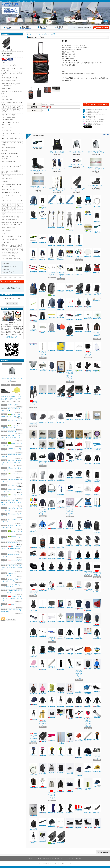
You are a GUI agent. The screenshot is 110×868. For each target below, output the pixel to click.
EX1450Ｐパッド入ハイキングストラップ (79, 328)
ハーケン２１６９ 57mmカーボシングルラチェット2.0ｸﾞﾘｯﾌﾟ (88, 303)
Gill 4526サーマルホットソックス (61, 808)
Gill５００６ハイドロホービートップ (97, 331)
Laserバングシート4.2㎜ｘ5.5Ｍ (88, 631)
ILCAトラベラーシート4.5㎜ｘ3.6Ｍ (61, 738)
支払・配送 (38, 858)
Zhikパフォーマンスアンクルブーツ (70, 823)
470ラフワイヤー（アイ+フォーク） (33, 769)
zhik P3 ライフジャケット (97, 268)
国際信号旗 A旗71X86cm (52, 808)
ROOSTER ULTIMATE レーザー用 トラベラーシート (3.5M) (79, 669)
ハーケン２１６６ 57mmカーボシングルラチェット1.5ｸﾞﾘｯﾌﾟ (79, 303)
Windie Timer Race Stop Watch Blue (33, 751)
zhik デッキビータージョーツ (43, 202)
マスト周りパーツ (7, 230)
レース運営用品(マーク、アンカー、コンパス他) (11, 186)
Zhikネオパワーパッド (14, 543)
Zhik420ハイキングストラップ (61, 391)
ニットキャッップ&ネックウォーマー (12, 139)
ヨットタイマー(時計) (8, 148)
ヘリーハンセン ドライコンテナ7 (88, 784)
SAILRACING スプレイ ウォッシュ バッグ (61, 584)
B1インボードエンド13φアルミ (97, 416)
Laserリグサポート (97, 445)
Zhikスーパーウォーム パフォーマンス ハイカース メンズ (79, 784)
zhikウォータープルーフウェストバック (70, 769)
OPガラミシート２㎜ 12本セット (52, 315)
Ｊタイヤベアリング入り (61, 445)
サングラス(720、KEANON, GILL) (12, 81)
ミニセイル (97, 347)
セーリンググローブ (8, 130)
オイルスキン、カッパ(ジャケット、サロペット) (11, 85)
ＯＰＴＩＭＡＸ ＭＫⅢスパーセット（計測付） (52, 219)
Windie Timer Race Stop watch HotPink (43, 752)
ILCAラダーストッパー (97, 808)
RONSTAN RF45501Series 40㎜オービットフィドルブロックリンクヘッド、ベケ (43, 567)
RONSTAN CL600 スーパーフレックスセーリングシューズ (6, 393)
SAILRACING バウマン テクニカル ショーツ (34, 457)
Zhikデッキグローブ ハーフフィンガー (97, 541)
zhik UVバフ (43, 490)
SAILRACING (7, 54)
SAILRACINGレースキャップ (97, 768)
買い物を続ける (90, 117)
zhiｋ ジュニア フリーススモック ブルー (97, 664)
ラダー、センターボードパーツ (11, 239)
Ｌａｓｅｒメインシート (88, 228)
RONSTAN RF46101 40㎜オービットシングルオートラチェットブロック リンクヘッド (70, 567)
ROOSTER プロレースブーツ (70, 416)
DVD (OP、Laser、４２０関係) (11, 259)
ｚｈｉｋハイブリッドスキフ (70, 221)
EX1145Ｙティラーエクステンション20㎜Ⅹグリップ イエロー (43, 268)
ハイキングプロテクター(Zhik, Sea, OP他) (12, 92)
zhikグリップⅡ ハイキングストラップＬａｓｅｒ (52, 838)
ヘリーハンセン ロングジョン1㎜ (61, 823)
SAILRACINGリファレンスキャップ (88, 768)
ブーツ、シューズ (7, 127)
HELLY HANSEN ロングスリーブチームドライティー (12, 549)
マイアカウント (88, 28)
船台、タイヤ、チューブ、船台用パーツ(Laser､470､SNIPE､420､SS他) (12, 246)
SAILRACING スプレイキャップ (79, 445)
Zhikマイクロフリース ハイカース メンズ (33, 837)
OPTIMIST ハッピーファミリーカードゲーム (61, 604)
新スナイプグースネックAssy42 (43, 445)
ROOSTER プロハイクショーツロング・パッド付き (79, 526)
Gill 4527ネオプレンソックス (70, 808)
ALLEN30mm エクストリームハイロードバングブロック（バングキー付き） (88, 689)
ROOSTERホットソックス (97, 367)
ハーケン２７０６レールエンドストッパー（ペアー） (61, 650)
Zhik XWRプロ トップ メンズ (33, 201)
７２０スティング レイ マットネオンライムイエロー (33, 239)
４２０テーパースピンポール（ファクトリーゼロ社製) (97, 713)
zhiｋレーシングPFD (52, 768)
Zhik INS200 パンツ (43, 304)
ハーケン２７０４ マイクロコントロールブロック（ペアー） (70, 650)
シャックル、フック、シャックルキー (12, 201)
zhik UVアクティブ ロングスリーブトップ (43, 507)
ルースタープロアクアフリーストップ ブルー (43, 524)
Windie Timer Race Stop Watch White (70, 751)
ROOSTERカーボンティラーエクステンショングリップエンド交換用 (88, 718)
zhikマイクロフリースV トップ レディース (52, 240)
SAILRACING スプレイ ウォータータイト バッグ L (43, 586)
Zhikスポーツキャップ (43, 417)
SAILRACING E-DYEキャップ (52, 555)
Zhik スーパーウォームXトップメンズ (97, 633)
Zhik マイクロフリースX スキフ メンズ (43, 665)
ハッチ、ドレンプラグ (8, 227)
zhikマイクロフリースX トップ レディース (61, 240)
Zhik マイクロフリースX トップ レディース (97, 702)
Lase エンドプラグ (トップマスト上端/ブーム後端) (52, 604)
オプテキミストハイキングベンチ (43, 215)
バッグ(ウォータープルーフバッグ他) (12, 74)
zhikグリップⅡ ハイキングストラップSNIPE (61, 837)
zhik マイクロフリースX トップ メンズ (79, 702)
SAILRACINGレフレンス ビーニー (61, 555)
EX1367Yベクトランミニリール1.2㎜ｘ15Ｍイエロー (97, 650)
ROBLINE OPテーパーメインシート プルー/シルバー (38, 183)
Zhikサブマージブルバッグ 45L (33, 541)
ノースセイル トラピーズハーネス (57, 164)
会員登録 (80, 28)
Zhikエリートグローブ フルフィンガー (70, 541)
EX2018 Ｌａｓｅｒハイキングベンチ (61, 271)
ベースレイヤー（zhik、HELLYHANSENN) (9, 119)
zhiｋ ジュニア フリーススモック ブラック (33, 689)
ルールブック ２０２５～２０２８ (61, 368)
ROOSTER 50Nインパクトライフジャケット (70, 604)
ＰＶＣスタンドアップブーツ (61, 434)
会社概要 (7, 264)
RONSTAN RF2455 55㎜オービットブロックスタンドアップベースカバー (88, 751)
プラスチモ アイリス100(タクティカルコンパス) (77, 162)
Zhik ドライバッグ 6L (61, 541)
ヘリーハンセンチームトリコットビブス (88, 606)
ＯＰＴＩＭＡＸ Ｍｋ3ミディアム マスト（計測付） (79, 688)
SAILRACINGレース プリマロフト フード (61, 785)
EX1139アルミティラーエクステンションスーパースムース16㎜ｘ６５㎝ (43, 632)
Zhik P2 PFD (79, 202)
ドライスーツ (6, 96)
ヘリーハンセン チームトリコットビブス (52, 328)
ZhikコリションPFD (61, 768)
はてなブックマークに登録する (95, 122)
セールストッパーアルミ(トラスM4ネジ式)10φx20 (43, 390)
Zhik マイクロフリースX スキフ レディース (33, 715)
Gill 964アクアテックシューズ (97, 688)
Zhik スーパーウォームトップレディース (43, 702)
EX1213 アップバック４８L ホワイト (52, 618)
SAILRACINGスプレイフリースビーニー (79, 770)
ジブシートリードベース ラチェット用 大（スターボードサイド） (79, 390)
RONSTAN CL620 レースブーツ (38, 165)
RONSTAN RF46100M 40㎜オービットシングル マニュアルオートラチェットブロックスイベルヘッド (61, 567)
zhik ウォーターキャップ (97, 490)
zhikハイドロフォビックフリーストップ (12, 373)
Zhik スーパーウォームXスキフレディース (61, 702)
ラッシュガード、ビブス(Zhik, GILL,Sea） (11, 111)
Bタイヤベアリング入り (97, 434)
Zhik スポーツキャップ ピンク (33, 663)
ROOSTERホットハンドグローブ (43, 809)
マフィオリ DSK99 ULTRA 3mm (79, 502)
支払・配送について (26, 28)
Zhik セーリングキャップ (88, 586)
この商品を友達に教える (93, 112)
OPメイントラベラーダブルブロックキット (61, 489)
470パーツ (5, 182)
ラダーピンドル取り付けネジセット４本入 (79, 488)
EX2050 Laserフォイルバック (43, 366)
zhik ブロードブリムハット (88, 490)
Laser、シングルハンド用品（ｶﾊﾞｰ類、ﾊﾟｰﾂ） (12, 172)
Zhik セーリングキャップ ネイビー (33, 701)
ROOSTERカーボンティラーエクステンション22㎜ (79, 714)
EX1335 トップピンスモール (70, 457)
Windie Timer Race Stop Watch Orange (97, 736)
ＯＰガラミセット (13, 432)
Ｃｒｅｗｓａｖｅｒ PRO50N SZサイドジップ (88, 268)
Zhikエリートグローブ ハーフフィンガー (79, 541)
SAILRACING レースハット (70, 585)
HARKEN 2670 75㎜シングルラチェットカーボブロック (70, 330)
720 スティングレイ (39, 143)
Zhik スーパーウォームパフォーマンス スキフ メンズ (79, 633)
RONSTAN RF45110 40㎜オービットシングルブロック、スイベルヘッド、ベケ (88, 555)
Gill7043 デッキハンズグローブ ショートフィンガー (79, 474)
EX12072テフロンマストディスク (88, 252)
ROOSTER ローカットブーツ (79, 416)
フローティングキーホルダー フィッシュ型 (70, 618)
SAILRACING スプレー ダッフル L (34, 588)
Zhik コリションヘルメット (70, 737)
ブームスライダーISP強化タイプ (43, 434)
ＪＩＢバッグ (7, 61)
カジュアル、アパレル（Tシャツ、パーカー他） (12, 69)
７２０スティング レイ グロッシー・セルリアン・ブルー (79, 316)
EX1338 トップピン (13, 405)
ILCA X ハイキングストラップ (43, 737)
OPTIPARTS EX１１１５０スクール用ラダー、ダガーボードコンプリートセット (70, 371)
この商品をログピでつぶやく (94, 124)
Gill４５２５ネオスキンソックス (88, 367)
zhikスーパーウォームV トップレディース (61, 254)
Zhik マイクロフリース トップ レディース (88, 702)
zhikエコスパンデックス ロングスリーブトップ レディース (61, 476)
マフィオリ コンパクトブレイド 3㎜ (52, 663)
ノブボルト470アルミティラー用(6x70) (88, 434)
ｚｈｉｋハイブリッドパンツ (79, 218)
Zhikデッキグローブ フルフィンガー (88, 541)
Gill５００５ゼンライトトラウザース (88, 328)
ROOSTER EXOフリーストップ (70, 524)
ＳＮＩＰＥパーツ (7, 179)
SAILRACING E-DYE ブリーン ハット (61, 618)
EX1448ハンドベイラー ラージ (88, 650)
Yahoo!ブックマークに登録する (95, 119)
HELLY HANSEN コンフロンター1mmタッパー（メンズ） (88, 618)
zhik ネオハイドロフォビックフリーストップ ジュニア (33, 632)
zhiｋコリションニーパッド (70, 714)
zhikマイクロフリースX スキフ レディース (70, 240)
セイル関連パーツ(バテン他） (11, 217)
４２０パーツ (6, 176)
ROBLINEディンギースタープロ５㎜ (97, 300)
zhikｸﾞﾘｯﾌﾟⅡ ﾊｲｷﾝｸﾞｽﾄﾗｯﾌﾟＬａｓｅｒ (79, 289)
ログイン (75, 28)
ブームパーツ (6, 233)
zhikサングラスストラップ (33, 304)
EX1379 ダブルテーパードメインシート (33, 618)
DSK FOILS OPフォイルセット (43, 717)
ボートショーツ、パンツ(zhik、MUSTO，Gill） (11, 124)
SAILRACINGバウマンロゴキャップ (79, 347)
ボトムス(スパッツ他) (8, 115)
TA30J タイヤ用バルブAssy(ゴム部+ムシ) (33, 445)
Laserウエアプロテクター (70, 487)
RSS (8, 620)
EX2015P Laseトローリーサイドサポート (43, 618)
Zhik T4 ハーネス (33, 605)
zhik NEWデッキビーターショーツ (97, 216)
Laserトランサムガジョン (88, 808)
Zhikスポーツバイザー (52, 417)
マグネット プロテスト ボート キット (70, 252)
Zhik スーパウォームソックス (52, 714)
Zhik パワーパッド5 (61, 633)
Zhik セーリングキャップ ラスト (79, 736)
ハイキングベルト (7, 44)
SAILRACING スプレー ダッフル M (97, 569)
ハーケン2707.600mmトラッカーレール (79, 650)
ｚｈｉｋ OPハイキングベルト (76, 184)
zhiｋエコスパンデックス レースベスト (43, 475)
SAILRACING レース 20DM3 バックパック (34, 783)
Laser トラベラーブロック (70, 663)
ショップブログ (43, 28)
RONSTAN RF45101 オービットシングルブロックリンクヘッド (79, 555)
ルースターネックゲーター (79, 367)
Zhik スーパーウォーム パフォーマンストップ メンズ (70, 633)
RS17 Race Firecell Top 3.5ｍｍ (61, 457)
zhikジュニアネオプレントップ (43, 288)
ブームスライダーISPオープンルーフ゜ (52, 434)
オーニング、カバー (8, 242)
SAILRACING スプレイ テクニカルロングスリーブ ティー (12, 598)
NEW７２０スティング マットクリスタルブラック (43, 239)
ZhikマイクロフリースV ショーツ (43, 254)
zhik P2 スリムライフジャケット (33, 289)
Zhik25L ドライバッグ (52, 541)
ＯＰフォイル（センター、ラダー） (11, 162)
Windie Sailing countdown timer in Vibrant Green (61, 751)
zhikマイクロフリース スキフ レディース (61, 665)
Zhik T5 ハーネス (97, 587)
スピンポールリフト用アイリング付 (33, 327)
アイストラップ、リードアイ (10, 205)
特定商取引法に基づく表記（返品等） (97, 110)
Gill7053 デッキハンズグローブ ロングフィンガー (70, 474)
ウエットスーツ (6, 89)
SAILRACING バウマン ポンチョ (70, 555)
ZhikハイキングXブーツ (88, 823)
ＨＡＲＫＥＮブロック (8, 190)
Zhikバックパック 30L (97, 527)
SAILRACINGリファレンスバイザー (88, 350)
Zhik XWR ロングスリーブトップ (52, 303)
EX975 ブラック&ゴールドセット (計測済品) (57, 184)
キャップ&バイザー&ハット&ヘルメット (12, 134)
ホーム (9, 28)
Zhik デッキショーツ (97, 289)
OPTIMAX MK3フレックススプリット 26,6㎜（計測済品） (43, 604)
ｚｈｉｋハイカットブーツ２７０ (79, 270)
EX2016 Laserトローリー (52, 270)
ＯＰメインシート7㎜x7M (52, 200)
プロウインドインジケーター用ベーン (70, 303)
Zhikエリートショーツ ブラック (88, 289)
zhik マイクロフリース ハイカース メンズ (79, 753)
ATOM (13, 620)
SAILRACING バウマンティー (79, 605)
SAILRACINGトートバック (61, 327)
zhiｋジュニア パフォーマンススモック (52, 476)
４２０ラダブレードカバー (43, 328)
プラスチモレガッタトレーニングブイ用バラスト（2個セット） (70, 507)
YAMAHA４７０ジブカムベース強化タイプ (33, 810)
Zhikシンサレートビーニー (61, 417)
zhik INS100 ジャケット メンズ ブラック (33, 824)
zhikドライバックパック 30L (52, 289)
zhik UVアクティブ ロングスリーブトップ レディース (52, 504)
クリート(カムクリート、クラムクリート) (12, 196)
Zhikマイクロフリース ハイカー (33, 396)
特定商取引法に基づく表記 (51, 858)
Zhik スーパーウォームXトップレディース (70, 702)
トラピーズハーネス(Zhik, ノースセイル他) (12, 144)
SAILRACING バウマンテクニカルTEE (88, 445)
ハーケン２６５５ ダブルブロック (61, 200)
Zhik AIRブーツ (33, 553)
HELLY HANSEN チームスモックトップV (88, 524)
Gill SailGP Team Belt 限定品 (33, 317)
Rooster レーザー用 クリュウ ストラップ (52, 585)
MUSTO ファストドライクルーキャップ (16, 393)
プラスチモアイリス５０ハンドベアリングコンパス (88, 213)
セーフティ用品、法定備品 (10, 253)
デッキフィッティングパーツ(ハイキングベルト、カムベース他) (12, 224)
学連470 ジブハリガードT (88, 315)
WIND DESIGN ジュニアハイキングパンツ (88, 200)
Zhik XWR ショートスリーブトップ (61, 304)
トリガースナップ (79, 456)
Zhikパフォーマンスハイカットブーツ (79, 823)
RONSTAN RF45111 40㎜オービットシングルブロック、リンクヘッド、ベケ (97, 555)
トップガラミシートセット (33, 344)
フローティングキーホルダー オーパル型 (79, 618)
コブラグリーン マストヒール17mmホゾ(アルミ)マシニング (52, 445)
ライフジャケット (7, 99)
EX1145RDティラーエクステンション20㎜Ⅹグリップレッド (33, 268)
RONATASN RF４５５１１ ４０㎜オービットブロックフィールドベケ (88, 390)
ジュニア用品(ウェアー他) (9, 78)
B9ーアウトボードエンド (33, 434)
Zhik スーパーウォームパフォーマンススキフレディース (52, 702)
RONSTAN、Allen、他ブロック (11, 192)
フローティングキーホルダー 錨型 (61, 347)
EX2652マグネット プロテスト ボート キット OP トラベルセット (33, 502)
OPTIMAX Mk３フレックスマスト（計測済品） (70, 347)
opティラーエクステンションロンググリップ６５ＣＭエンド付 (12, 437)
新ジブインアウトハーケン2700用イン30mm (79, 434)
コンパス (4, 151)
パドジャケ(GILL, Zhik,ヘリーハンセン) (12, 103)
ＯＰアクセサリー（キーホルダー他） (12, 167)
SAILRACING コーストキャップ (61, 503)
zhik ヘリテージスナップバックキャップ (33, 526)
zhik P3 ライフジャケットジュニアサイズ (88, 503)
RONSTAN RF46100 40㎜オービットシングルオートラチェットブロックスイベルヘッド (52, 567)
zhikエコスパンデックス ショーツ (97, 476)
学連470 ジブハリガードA (97, 315)
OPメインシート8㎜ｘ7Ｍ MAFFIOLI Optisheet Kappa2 (33, 737)
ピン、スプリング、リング (10, 208)
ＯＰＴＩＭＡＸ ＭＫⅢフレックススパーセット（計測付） (11, 462)
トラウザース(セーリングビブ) (11, 107)
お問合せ (60, 28)
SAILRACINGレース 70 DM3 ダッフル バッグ (70, 785)
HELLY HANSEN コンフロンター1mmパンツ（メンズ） (97, 620)
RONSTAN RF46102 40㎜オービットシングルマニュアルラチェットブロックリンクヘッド (79, 567)
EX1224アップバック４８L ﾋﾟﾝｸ (52, 736)
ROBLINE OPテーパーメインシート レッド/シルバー (96, 165)
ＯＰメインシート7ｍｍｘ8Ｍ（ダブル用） (70, 200)
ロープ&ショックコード (9, 211)
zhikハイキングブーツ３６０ (96, 182)
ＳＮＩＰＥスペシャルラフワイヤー (97, 201)
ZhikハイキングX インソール (97, 823)
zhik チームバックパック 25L (88, 664)
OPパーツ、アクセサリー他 (10, 154)
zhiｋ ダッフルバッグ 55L (61, 688)
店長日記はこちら (12, 337)
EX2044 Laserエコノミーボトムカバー (52, 525)
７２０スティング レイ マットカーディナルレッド (70, 316)
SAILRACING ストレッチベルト (70, 445)
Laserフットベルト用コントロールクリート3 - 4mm (97, 252)
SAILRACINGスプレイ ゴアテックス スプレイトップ (52, 789)
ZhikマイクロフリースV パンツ (33, 254)
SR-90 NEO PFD (43, 650)
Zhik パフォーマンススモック (88, 458)
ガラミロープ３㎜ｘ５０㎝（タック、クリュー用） (88, 416)
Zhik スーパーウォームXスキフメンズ (33, 651)
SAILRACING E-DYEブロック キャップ (43, 555)
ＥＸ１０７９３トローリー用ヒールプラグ (33, 366)
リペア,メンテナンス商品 (9, 220)
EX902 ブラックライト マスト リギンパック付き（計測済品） (12, 568)
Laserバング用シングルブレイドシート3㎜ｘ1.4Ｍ (88, 736)
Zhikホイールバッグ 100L (43, 542)
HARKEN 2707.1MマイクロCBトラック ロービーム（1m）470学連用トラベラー (43, 822)
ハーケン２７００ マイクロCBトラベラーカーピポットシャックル (52, 649)
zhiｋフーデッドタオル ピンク (61, 524)
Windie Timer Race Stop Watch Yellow (52, 751)
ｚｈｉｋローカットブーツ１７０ (70, 270)
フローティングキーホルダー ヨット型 (97, 604)
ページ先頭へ (103, 852)
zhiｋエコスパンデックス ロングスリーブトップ (33, 476)
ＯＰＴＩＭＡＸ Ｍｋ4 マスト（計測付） (43, 350)
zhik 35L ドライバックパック (43, 769)
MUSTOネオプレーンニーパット (33, 215)
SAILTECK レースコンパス (97, 753)
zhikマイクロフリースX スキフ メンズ (79, 240)
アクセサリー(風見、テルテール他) (12, 250)
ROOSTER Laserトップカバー (52, 634)
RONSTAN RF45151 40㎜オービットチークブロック (33, 567)
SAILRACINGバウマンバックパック (52, 367)
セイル (4, 214)
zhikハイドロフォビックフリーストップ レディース (96, 146)
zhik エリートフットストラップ (61, 712)
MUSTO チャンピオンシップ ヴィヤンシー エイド (57, 146)
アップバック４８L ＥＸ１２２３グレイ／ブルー (70, 287)
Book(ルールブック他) (8, 256)
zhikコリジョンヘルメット (43, 837)
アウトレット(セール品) (9, 65)
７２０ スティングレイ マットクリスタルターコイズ (97, 228)
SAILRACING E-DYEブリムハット (43, 783)
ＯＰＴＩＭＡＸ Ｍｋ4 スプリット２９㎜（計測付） (52, 347)
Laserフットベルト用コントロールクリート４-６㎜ (61, 315)
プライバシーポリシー (68, 858)
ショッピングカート (101, 28)
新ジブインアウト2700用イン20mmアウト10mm (70, 434)
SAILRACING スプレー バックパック (88, 569)
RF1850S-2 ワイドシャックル (52, 488)
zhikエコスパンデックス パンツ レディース (33, 490)
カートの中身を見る (12, 282)
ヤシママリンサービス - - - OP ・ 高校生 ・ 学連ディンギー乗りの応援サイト (2, 20)
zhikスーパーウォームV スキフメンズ (52, 254)
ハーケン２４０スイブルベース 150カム (97, 390)
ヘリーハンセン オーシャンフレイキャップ (97, 782)
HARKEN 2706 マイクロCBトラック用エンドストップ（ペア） (52, 822)
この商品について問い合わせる (95, 114)
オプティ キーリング (14, 485)
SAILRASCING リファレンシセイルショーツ (43, 316)
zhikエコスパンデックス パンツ (88, 476)
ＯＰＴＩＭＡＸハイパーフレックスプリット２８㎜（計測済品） (12, 503)
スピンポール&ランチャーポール (12, 236)
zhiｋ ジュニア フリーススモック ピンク (43, 689)
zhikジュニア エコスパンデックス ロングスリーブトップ (97, 458)
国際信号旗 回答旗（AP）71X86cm (79, 807)
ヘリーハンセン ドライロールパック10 (52, 688)
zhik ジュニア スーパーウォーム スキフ (70, 689)
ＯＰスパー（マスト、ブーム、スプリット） (12, 157)
